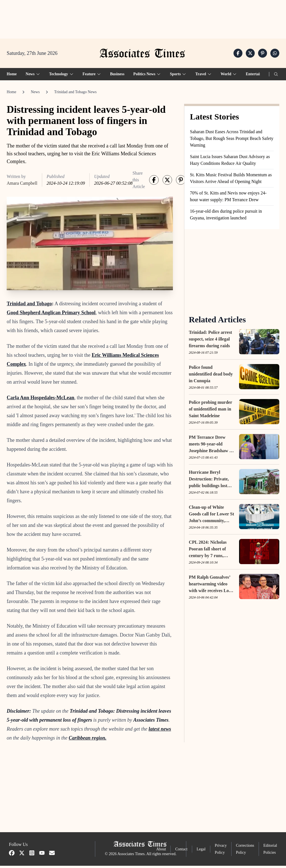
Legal (201, 851)
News (35, 94)
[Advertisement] (143, 17)
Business (117, 76)
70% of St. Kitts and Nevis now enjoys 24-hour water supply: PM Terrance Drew (228, 198)
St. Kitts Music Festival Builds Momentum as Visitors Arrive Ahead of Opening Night (231, 180)
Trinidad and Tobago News (75, 94)
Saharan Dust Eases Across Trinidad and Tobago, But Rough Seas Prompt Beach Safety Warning (232, 140)
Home (12, 76)
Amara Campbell (22, 185)
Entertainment (258, 76)
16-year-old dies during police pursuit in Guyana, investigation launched (226, 216)
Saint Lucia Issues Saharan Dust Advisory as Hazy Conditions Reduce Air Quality (230, 162)
